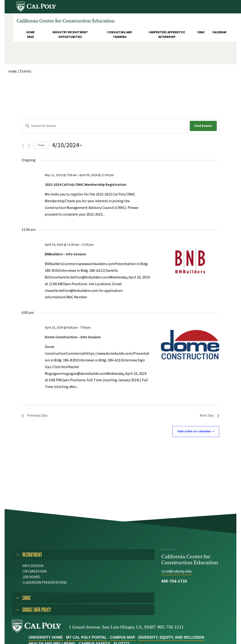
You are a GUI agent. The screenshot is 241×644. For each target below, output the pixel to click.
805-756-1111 (171, 627)
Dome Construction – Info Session (73, 337)
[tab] (83, 555)
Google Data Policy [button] (37, 609)
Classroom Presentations (45, 583)
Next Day (209, 415)
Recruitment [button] (32, 554)
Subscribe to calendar (194, 431)
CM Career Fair (35, 572)
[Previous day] (23, 146)
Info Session (33, 566)
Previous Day (35, 415)
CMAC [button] (27, 598)
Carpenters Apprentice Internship (167, 35)
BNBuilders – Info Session (65, 254)
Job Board (31, 577)
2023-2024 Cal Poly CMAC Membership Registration (86, 185)
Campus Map (122, 637)
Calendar (219, 32)
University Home (46, 637)
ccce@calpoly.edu (176, 571)
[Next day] (29, 146)
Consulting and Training (120, 35)
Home (13, 72)
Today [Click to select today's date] (41, 145)
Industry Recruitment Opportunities (70, 35)
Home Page (30, 35)
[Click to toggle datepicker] (67, 145)
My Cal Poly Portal (86, 637)
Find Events (203, 126)
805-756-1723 (174, 581)
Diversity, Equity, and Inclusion (171, 637)
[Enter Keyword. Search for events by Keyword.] (106, 126)
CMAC (201, 32)
